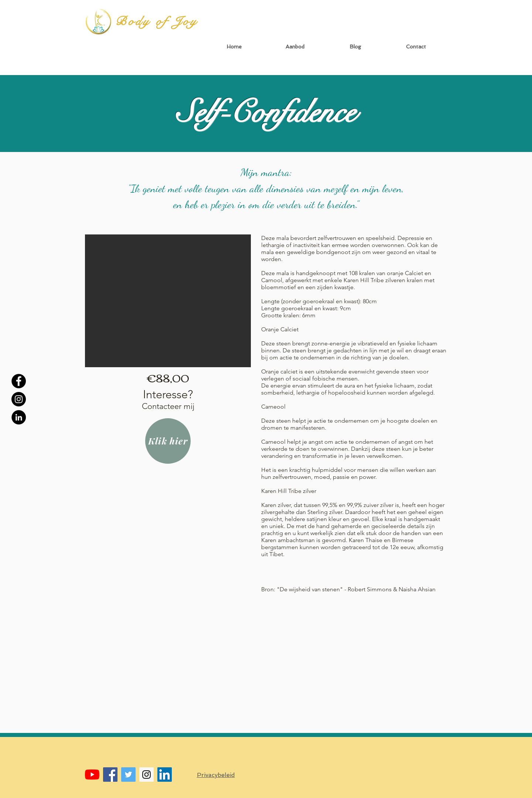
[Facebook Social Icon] (110, 775)
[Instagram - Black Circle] (19, 399)
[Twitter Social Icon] (128, 775)
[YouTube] (92, 775)
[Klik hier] (168, 441)
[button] (295, 47)
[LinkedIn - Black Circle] (19, 417)
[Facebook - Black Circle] (19, 381)
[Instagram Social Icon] (146, 775)
